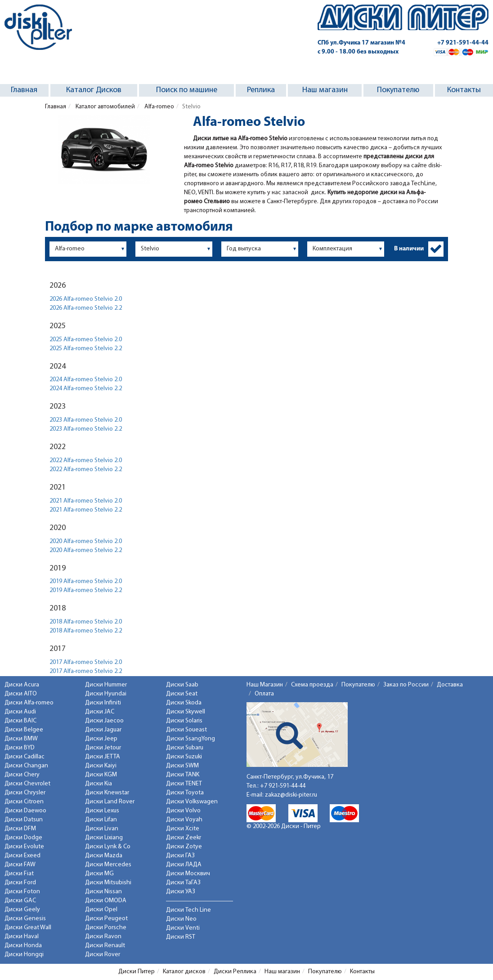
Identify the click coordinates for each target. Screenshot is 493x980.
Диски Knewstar (107, 793)
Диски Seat (182, 694)
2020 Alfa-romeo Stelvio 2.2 (86, 550)
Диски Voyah (184, 820)
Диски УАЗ (181, 892)
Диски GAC (20, 901)
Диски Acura (22, 685)
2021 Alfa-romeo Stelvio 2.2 (86, 510)
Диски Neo (181, 919)
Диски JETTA (103, 757)
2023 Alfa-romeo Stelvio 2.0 (86, 420)
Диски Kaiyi (101, 766)
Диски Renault (105, 946)
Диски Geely (22, 910)
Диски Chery (22, 775)
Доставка (450, 685)
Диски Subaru (185, 748)
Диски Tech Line (188, 910)
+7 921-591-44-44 (463, 43)
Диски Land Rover (110, 802)
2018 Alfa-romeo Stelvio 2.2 (86, 631)
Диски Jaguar (103, 730)
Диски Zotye (184, 847)
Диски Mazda (104, 856)
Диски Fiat (19, 874)
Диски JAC (100, 712)
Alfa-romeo (159, 107)
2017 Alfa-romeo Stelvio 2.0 (86, 662)
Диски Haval (22, 937)
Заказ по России (406, 685)
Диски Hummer (106, 685)
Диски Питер (137, 972)
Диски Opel (101, 910)
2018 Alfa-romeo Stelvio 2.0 (86, 622)
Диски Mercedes (108, 865)
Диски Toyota (185, 793)
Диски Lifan (101, 820)
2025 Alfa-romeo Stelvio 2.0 (86, 340)
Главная (24, 90)
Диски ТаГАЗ (183, 883)
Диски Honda (23, 946)
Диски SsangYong (190, 739)
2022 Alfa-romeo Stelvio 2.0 (86, 461)
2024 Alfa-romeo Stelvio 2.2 (86, 389)
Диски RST (181, 937)
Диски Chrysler (25, 793)
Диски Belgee (24, 730)
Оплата (264, 694)
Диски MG (99, 874)
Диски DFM (20, 829)
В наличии (409, 249)
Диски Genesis (25, 919)
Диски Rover (103, 955)
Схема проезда (312, 685)
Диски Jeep (101, 739)
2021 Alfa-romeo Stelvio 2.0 (86, 501)
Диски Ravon (103, 937)
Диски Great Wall (28, 928)
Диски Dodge (23, 838)
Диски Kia (99, 784)
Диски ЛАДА (184, 865)
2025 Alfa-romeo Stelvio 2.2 (86, 349)
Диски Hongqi (24, 955)
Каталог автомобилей (105, 107)
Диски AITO (21, 694)
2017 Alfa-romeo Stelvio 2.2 (86, 671)
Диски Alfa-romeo (29, 703)
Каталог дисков (184, 972)
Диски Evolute (24, 847)
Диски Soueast (186, 730)
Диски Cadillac (25, 757)
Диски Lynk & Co (108, 847)
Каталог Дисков (94, 90)
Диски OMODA (106, 901)
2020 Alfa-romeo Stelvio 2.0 (86, 541)
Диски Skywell (186, 712)
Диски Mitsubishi (108, 883)
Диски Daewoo (25, 811)
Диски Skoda (184, 703)
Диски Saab (182, 685)
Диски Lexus (102, 811)
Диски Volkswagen (192, 802)
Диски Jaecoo (104, 721)
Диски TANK (183, 775)
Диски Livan (102, 829)
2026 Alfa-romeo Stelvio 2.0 (86, 299)
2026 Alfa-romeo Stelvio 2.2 (86, 308)
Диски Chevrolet (27, 784)
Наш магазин (325, 90)
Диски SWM (182, 766)
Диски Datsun (24, 820)
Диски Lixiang (104, 838)
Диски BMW (21, 739)
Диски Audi (20, 712)
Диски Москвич (188, 874)
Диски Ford (20, 883)
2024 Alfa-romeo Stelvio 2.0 (86, 380)
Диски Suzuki (184, 757)
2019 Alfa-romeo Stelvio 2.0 (86, 581)
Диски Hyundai (106, 694)
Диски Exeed (22, 856)
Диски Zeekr (184, 838)
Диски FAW (20, 865)
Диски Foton (22, 892)
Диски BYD (20, 748)
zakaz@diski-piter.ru (291, 795)
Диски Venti (183, 928)
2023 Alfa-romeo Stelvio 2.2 (86, 429)
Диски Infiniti (103, 703)
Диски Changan (26, 766)
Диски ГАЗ (180, 856)
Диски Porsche (106, 928)
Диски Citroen (24, 802)
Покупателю (398, 90)
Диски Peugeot (106, 919)
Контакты (464, 90)
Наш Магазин (265, 685)
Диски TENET (184, 784)
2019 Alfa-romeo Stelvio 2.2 (86, 590)
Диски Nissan (103, 892)
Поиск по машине (187, 90)
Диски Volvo (183, 811)
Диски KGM (101, 775)
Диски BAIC (20, 721)
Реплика (261, 90)
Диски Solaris (184, 721)
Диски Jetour (103, 748)
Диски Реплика (235, 972)
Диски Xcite (183, 829)
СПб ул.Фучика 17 (361, 43)
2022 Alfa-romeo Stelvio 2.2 (86, 470)
